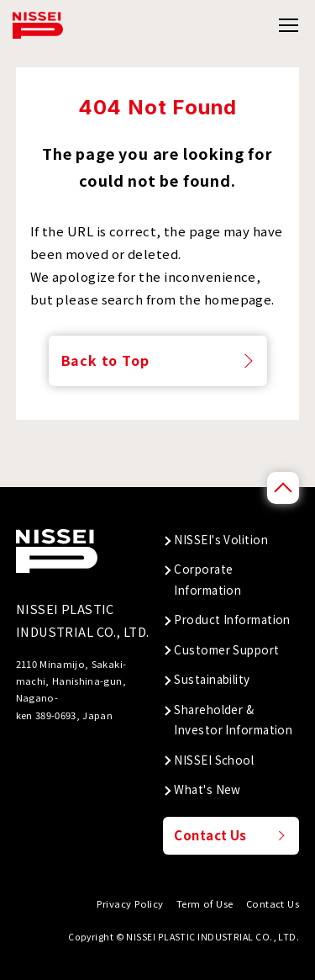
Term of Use (205, 903)
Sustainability (212, 679)
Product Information (232, 619)
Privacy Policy (130, 903)
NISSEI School (214, 760)
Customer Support (226, 649)
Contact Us (210, 835)
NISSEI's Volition (221, 539)
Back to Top (105, 360)
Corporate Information (207, 579)
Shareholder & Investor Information (233, 719)
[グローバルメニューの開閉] (288, 26)
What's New (207, 789)
